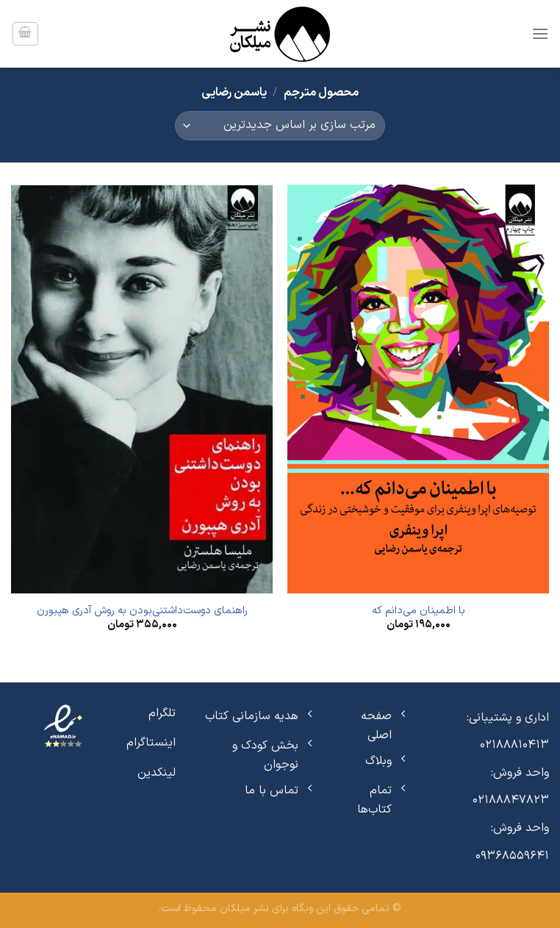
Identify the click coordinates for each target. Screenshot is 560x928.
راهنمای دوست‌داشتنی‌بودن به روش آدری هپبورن (142, 611)
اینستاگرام (151, 743)
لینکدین (157, 773)
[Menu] (540, 33)
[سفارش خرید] (280, 126)
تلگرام (162, 713)
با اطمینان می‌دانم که (419, 611)
